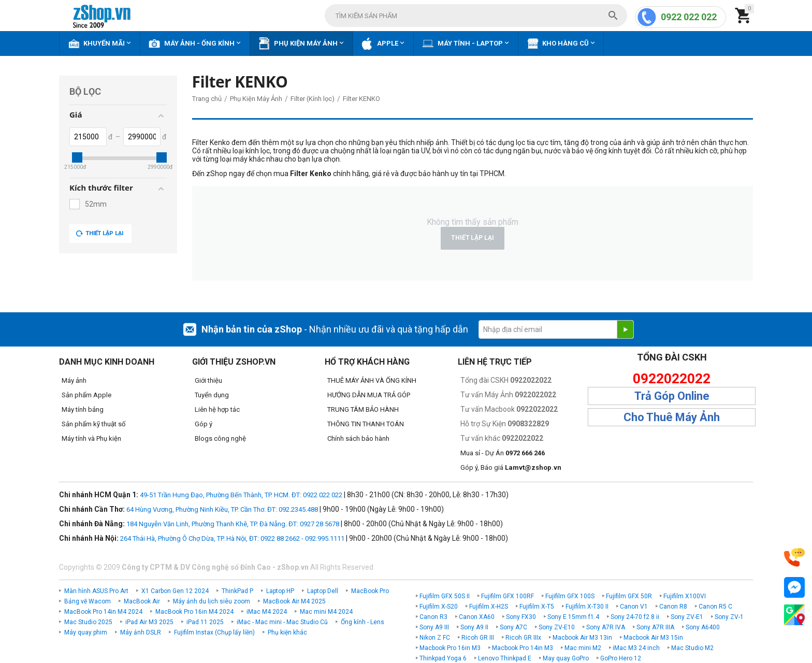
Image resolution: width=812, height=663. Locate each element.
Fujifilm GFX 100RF (508, 596)
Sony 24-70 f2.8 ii (635, 617)
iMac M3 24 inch (636, 648)
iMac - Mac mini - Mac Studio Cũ (282, 622)
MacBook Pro (370, 591)
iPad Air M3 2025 (149, 622)
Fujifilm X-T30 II (587, 607)
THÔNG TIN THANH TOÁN (366, 424)
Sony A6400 (703, 627)
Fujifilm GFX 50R (629, 596)
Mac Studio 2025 (88, 622)
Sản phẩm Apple (86, 395)
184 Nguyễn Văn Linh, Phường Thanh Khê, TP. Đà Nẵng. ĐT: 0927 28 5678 (233, 524)
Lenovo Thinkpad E (505, 658)
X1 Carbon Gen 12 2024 (175, 591)
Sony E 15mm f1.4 (573, 617)
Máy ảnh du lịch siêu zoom (212, 601)
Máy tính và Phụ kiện (91, 438)
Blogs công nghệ (220, 438)
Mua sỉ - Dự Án (503, 453)
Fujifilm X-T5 (537, 607)
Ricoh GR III (478, 638)
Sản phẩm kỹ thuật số (93, 424)
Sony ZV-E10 (557, 627)
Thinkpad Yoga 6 (443, 658)
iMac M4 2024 (267, 612)
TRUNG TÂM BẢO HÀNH (363, 409)
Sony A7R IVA (606, 627)
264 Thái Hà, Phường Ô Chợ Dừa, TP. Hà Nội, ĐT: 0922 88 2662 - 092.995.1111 (232, 538)
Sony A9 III (434, 627)
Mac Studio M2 (692, 648)
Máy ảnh (74, 380)
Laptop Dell (323, 591)
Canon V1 (634, 607)
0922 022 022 (689, 17)
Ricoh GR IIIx (523, 638)
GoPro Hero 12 (621, 658)
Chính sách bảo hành (358, 438)
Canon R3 (433, 617)
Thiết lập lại (99, 234)
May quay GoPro (566, 658)
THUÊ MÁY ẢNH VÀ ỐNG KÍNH (372, 380)
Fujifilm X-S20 (439, 607)
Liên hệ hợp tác (217, 409)
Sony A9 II (474, 627)
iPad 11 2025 (205, 622)
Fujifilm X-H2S (489, 607)
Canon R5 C (715, 607)
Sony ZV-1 (729, 617)
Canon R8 (673, 607)
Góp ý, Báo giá (511, 467)
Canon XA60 (477, 617)
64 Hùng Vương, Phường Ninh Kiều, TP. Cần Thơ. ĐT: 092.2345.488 (222, 509)
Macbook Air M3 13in (582, 638)
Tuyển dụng (212, 395)
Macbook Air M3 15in (653, 638)
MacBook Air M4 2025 (294, 601)
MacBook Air (142, 601)
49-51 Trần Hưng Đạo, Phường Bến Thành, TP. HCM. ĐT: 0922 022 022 (241, 495)
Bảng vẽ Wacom (88, 601)
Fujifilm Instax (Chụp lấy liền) (214, 632)
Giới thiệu (208, 380)
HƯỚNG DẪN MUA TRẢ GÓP (369, 395)
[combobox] (476, 16)
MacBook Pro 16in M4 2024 (194, 612)
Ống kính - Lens (363, 622)
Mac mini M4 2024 (326, 612)
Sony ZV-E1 (687, 617)
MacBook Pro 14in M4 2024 (103, 612)
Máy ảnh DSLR (141, 632)
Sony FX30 (521, 617)
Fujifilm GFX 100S (570, 596)
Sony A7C (513, 627)
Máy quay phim (86, 632)
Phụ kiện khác (287, 632)
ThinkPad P (237, 591)
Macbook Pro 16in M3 (450, 648)
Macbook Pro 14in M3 (523, 648)
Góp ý (204, 424)
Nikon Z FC (435, 638)
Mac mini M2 (583, 648)
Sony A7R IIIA (655, 627)
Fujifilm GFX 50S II (445, 596)
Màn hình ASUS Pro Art (96, 591)
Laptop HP (280, 591)
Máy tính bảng (83, 409)
